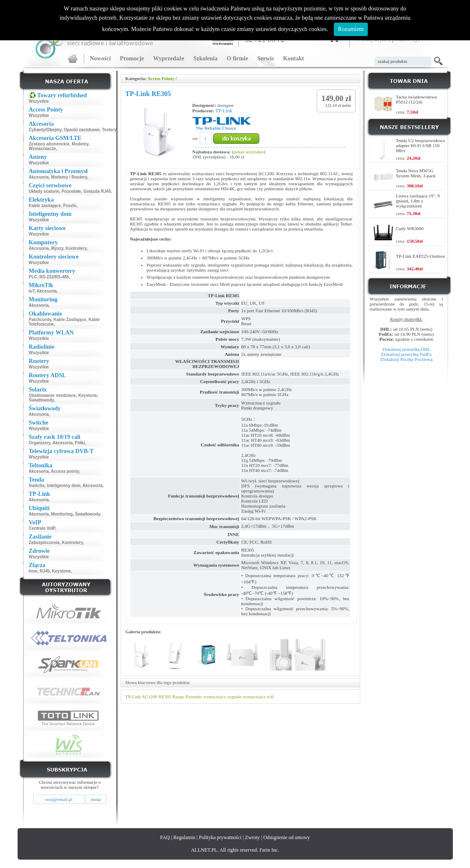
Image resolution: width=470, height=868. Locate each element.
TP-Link (224, 111)
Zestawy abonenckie (49, 144)
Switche (37, 486)
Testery (109, 130)
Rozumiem (351, 29)
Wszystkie (39, 101)
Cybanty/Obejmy (45, 130)
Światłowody (41, 400)
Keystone (88, 395)
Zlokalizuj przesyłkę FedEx (406, 354)
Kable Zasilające (70, 320)
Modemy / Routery (69, 177)
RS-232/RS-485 (54, 277)
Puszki (70, 206)
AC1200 (149, 697)
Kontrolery (76, 248)
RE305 (165, 697)
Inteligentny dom (64, 486)
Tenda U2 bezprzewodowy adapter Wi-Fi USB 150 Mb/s (421, 145)
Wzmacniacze (43, 149)
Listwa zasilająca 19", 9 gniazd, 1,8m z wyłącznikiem (418, 201)
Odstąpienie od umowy (287, 837)
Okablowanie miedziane (53, 395)
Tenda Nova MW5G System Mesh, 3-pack (416, 173)
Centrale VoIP (42, 528)
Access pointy (65, 471)
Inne (33, 571)
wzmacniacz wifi (258, 697)
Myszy (57, 248)
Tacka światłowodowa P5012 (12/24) (416, 99)
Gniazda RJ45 (97, 191)
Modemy (80, 144)
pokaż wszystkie (248, 152)
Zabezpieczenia (44, 543)
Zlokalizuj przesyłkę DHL (406, 349)
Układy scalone (44, 191)
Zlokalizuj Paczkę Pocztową (407, 359)
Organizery (40, 443)
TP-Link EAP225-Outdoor (421, 256)
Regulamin (185, 837)
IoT (32, 291)
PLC (33, 277)
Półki (80, 443)
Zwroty (252, 837)
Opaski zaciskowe (82, 130)
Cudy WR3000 (410, 228)
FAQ (165, 837)
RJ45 (45, 571)
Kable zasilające (45, 206)
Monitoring (62, 514)
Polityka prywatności (220, 837)
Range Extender (187, 697)
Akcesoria (39, 177)
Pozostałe (71, 191)
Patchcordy (40, 320)
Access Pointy (161, 78)
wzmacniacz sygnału (222, 697)
